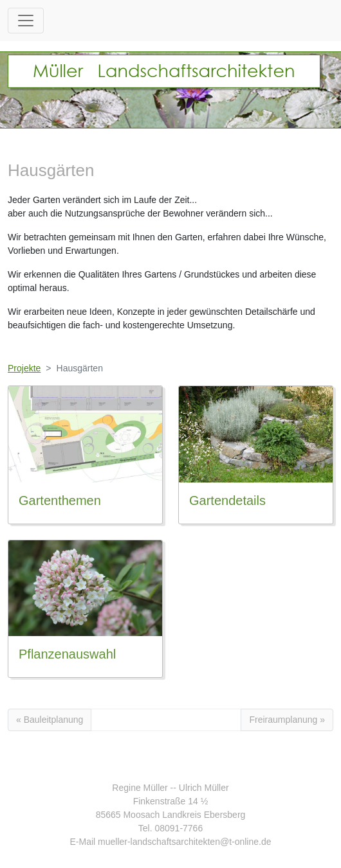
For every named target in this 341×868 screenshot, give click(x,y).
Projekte (24, 368)
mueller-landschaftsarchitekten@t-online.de (184, 842)
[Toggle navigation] (26, 21)
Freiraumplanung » (287, 720)
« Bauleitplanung (50, 720)
